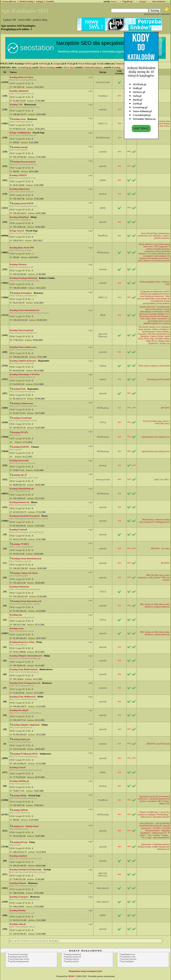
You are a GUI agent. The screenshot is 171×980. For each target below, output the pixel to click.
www (113, 1)
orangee (57, 64)
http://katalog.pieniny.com (22, 913)
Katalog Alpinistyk (19, 91)
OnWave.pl (139, 91)
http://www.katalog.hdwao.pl (23, 206)
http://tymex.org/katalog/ (21, 546)
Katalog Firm (19, 389)
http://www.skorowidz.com (23, 463)
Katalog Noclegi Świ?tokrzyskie (26, 869)
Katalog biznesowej (20, 502)
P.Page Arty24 (17, 231)
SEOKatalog (103, 252)
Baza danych (103, 888)
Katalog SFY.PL (20, 432)
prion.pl (103, 194)
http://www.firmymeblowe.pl (23, 699)
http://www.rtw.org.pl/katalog (24, 756)
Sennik (100, 64)
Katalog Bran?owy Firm (22, 642)
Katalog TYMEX (21, 544)
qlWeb (103, 180)
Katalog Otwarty (18, 264)
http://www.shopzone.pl (21, 727)
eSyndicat (103, 96)
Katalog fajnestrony (20, 189)
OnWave (29, 64)
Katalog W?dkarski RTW (25, 754)
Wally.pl (137, 87)
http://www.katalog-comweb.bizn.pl (27, 532)
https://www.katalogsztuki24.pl (24, 280)
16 (44, 941)
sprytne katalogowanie (19, 961)
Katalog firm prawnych (24, 162)
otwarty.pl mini (103, 82)
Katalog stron (19, 119)
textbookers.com (128, 957)
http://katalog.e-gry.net (20, 561)
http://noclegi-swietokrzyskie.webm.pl (28, 872)
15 (41, 941)
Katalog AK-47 (20, 475)
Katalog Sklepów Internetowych (26, 656)
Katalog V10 (16, 104)
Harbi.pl (138, 99)
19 (53, 941)
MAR (71, 976)
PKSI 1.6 (103, 123)
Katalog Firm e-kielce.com (23, 347)
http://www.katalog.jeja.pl (22, 617)
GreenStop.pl (140, 106)
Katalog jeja (16, 615)
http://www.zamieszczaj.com (23, 406)
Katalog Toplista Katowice (23, 361)
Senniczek (121, 64)
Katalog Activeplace (22, 293)
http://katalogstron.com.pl (22, 631)
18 (50, 941)
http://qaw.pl (16, 449)
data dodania (159, 1)
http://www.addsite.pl (20, 783)
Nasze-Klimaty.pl (142, 110)
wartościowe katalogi (19, 954)
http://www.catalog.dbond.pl (23, 80)
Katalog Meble (19, 795)
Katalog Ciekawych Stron (25, 573)
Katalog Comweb (19, 529)
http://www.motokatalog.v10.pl (25, 107)
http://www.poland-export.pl (23, 886)
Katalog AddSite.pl (19, 781)
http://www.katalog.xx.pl (22, 267)
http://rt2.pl (15, 845)
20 (56, 941)
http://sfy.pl (15, 435)
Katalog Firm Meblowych (23, 697)
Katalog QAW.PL (21, 447)
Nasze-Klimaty (86, 64)
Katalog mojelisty (19, 856)
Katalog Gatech (18, 767)
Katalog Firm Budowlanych (24, 669)
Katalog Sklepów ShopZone (26, 725)
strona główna (8, 1)
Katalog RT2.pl (20, 842)
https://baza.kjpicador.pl (21, 121)
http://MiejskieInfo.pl (20, 491)
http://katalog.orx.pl (19, 829)
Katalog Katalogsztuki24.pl (23, 278)
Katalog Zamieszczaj (22, 403)
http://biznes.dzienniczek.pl (23, 505)
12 (32, 941)
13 (35, 941)
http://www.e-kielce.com (21, 350)
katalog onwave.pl (73, 957)
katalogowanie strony (19, 957)
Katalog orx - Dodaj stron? (25, 826)
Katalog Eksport (18, 883)
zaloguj (40, 1)
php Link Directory (103, 335)
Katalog (116, 67)
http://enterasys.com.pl (20, 250)
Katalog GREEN (18, 175)
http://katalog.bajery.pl (20, 742)
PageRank (128, 1)
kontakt (50, 1)
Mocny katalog (47, 67)
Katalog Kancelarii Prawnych (25, 516)
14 (38, 941)
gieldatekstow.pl (128, 954)
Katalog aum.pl (20, 147)
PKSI (103, 315)
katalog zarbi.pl (72, 961)
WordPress (103, 236)
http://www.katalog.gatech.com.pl (26, 770)
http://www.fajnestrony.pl (22, 191)
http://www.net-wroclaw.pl (22, 391)
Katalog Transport (19, 897)
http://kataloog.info (19, 575)
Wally (70, 64)
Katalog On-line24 (19, 710)
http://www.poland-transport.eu (25, 899)
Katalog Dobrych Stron (22, 77)
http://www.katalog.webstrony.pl (25, 589)
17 (47, 941)
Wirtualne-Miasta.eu (144, 118)
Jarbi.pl (137, 95)
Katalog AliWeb (20, 810)
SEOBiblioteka (103, 137)
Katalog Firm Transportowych (25, 683)
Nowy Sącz (69, 67)
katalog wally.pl (72, 959)
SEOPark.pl (139, 83)
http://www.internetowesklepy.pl (25, 658)
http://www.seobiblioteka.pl (23, 135)
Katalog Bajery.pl (21, 739)
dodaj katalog (25, 1)
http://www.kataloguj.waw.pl (23, 420)
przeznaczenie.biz (129, 959)
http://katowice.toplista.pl (22, 363)
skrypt (143, 1)
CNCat (103, 422)
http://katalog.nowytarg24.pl (23, 333)
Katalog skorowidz (19, 460)
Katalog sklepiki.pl (19, 217)
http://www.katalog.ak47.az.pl (24, 477)
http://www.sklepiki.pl (20, 220)
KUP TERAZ (141, 127)
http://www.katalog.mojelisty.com (26, 858)
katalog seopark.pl (73, 954)
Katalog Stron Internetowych (24, 310)
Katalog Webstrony (20, 587)
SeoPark (43, 64)
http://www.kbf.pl (18, 645)
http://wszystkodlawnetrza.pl (23, 798)
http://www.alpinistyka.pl (22, 93)
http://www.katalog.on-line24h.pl (25, 713)
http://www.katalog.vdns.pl (22, 927)
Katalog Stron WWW (23, 203)
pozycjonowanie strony (20, 959)
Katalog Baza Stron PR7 (22, 247)
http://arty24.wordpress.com (23, 233)
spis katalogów (128, 961)
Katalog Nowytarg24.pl (21, 330)
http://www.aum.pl (19, 150)
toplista (103, 366)
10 (27, 941)
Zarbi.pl (137, 103)
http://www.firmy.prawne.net (23, 164)
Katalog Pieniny (18, 910)
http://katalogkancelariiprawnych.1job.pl (29, 518)
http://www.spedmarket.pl (22, 685)
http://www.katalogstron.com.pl (25, 604)
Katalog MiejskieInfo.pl (22, 489)
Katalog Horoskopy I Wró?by (25, 374)
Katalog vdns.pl (18, 924)
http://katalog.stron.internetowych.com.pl (29, 313)
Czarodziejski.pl (142, 114)
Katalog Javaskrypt (22, 418)
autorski (103, 109)
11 (30, 941)
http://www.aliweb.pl (20, 812)
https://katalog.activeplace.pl (23, 295)
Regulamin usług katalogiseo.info (85, 971)
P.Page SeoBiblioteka (20, 133)
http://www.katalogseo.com (23, 178)
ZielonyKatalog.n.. (93, 67)
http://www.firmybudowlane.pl (24, 672)
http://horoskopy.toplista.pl (22, 377)
